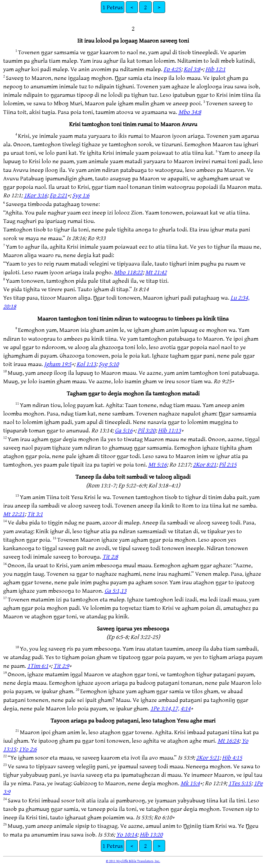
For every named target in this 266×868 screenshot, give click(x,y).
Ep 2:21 (58, 195)
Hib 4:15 (232, 757)
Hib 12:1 (215, 69)
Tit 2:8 (110, 556)
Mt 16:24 (228, 740)
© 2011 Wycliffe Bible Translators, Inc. (133, 861)
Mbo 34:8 (190, 112)
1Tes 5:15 (240, 783)
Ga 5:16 (124, 430)
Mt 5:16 (157, 464)
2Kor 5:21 (208, 757)
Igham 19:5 (58, 364)
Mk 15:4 (190, 783)
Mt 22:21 (14, 514)
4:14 (186, 708)
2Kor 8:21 (205, 464)
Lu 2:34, (240, 297)
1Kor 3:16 (35, 195)
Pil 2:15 (228, 464)
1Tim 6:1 (38, 666)
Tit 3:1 (35, 514)
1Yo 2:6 (28, 749)
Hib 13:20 (151, 834)
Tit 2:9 (61, 666)
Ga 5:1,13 (116, 590)
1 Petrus (113, 7)
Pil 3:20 (146, 430)
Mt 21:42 (156, 272)
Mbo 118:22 (128, 272)
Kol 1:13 (86, 364)
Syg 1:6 (81, 195)
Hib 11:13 (170, 430)
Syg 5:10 (109, 364)
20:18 (10, 306)
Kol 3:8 (192, 69)
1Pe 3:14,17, (165, 708)
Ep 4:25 (172, 69)
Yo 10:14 (127, 834)
